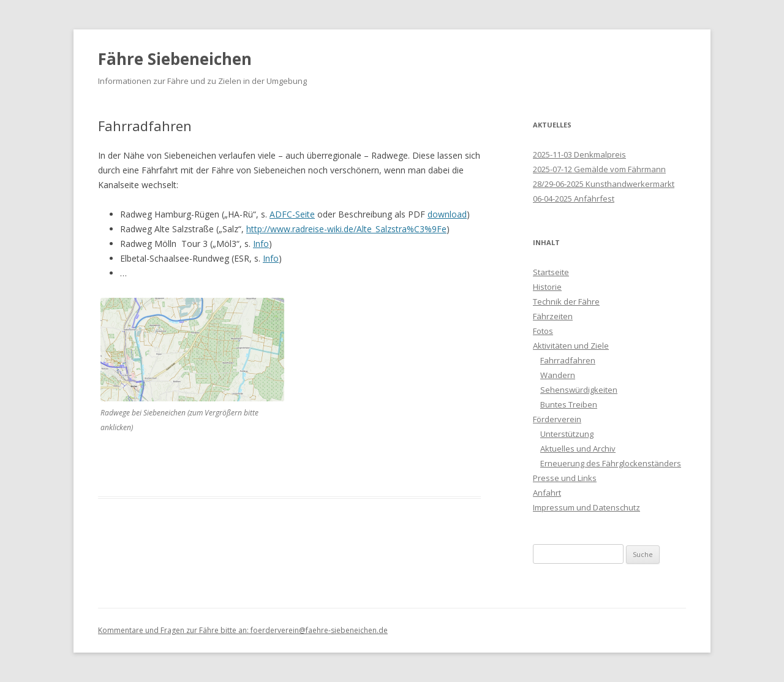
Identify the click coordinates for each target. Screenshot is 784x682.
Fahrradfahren (568, 360)
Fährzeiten (553, 316)
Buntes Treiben (569, 404)
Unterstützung (567, 434)
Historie (547, 287)
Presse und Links (565, 478)
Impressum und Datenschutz (586, 507)
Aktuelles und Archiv (578, 449)
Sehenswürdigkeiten (579, 390)
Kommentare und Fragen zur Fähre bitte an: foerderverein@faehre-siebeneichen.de (243, 630)
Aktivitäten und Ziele (571, 346)
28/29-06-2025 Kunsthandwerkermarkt (604, 184)
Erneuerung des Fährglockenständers (611, 463)
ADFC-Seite (292, 214)
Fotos (543, 331)
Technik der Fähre (566, 301)
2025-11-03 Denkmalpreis (579, 154)
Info (261, 244)
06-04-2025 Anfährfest (574, 199)
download (447, 214)
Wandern (558, 375)
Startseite (551, 272)
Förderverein (557, 419)
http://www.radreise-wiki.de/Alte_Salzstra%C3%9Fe (346, 229)
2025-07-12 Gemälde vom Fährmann (599, 169)
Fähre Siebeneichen (175, 59)
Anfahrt (547, 493)
